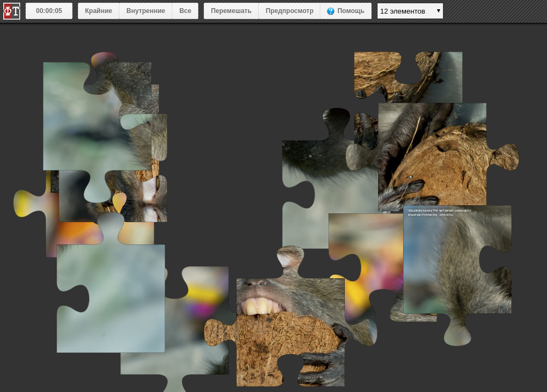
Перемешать (231, 11)
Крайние (99, 11)
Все (185, 11)
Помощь (351, 11)
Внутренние (146, 11)
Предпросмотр (290, 11)
